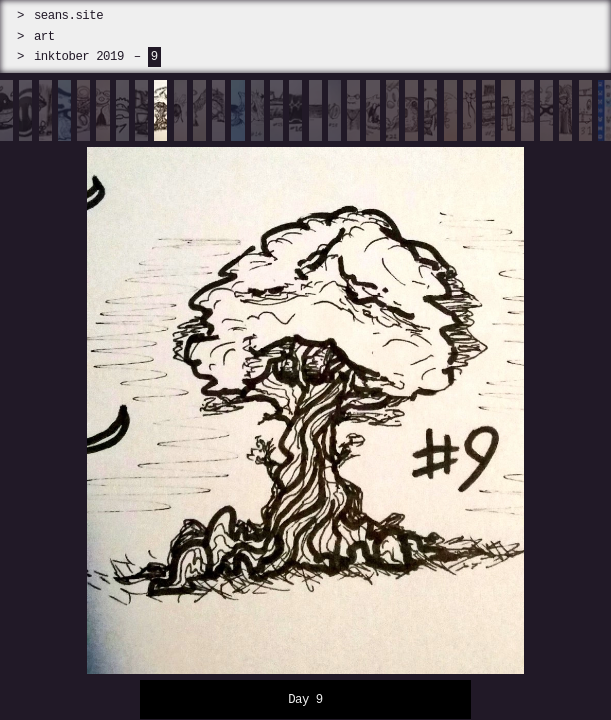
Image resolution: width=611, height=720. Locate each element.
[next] (534, 400)
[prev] (76, 400)
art (44, 36)
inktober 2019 (79, 56)
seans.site (68, 15)
